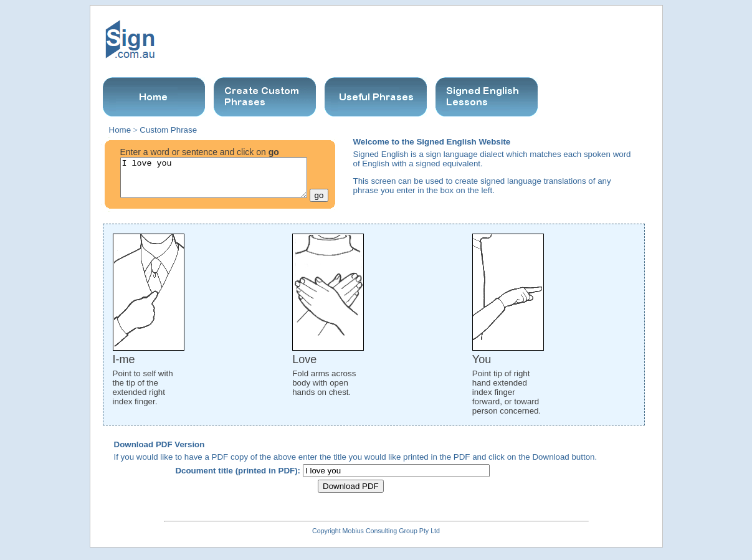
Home (120, 130)
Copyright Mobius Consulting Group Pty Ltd (376, 538)
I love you (214, 181)
